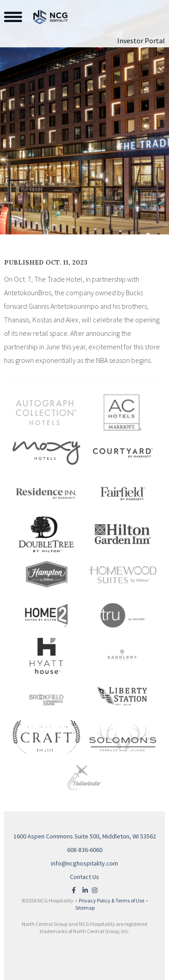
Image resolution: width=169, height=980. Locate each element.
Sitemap (85, 908)
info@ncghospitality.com (84, 863)
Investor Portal (141, 41)
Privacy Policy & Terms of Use (112, 900)
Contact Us (84, 877)
